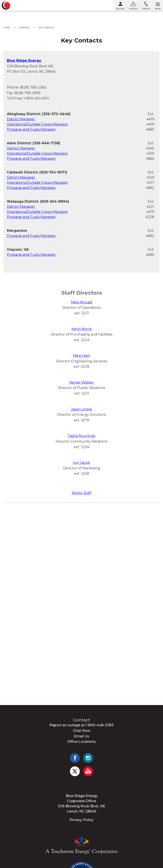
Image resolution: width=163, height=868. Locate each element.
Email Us (81, 736)
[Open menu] (158, 5)
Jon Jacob (81, 463)
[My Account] (120, 5)
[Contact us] (146, 5)
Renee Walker (82, 382)
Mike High (81, 356)
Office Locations (81, 742)
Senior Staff (82, 493)
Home (7, 28)
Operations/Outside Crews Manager (37, 124)
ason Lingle (82, 409)
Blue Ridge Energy (24, 61)
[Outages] (133, 5)
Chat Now (82, 731)
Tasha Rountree (81, 436)
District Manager (21, 119)
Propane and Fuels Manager (31, 129)
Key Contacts (46, 28)
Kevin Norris (82, 329)
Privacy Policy (81, 820)
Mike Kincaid (82, 302)
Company (24, 28)
